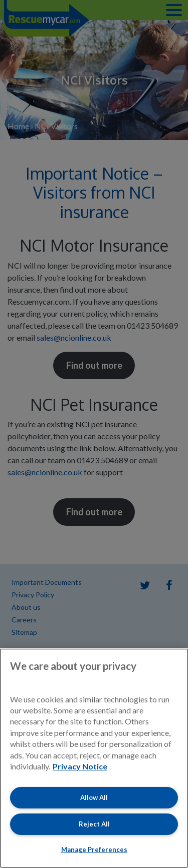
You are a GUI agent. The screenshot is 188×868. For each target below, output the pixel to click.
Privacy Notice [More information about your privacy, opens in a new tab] (80, 766)
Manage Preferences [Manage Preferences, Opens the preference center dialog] (94, 849)
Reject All (94, 824)
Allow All (94, 797)
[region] (94, 758)
